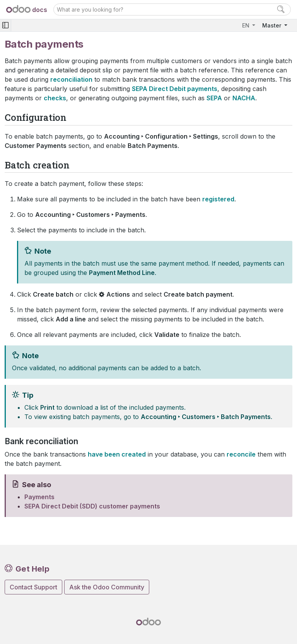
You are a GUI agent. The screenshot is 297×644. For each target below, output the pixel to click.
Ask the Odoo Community (107, 587)
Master (272, 25)
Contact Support (33, 587)
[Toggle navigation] (5, 25)
